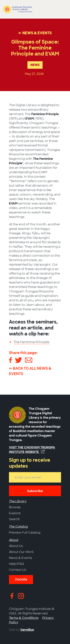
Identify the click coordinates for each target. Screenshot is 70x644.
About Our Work (21, 552)
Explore (15, 513)
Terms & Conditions (24, 618)
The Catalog (18, 527)
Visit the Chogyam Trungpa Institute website (32, 450)
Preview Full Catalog (25, 533)
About (14, 540)
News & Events (20, 558)
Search (14, 519)
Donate (21, 579)
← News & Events (35, 33)
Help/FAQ (16, 564)
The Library (18, 501)
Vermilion (27, 630)
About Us (16, 546)
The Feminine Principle (31, 342)
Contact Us (17, 570)
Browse (15, 507)
